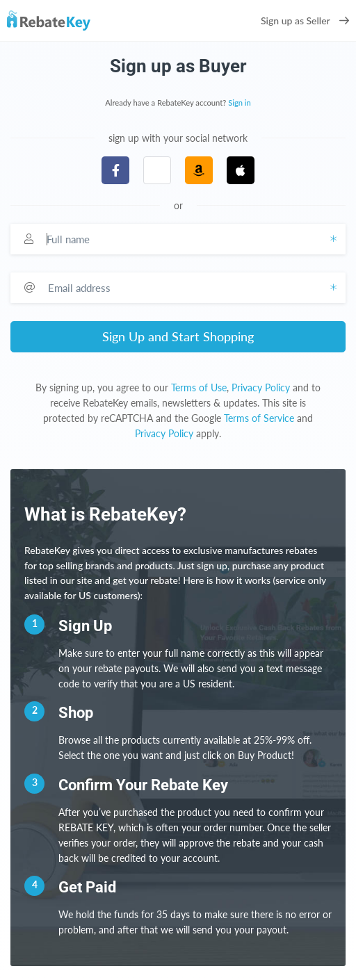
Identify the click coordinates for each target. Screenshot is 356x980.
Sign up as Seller (305, 21)
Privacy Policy (261, 387)
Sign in (240, 103)
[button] (157, 170)
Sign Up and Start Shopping (178, 336)
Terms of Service (259, 418)
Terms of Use (199, 387)
